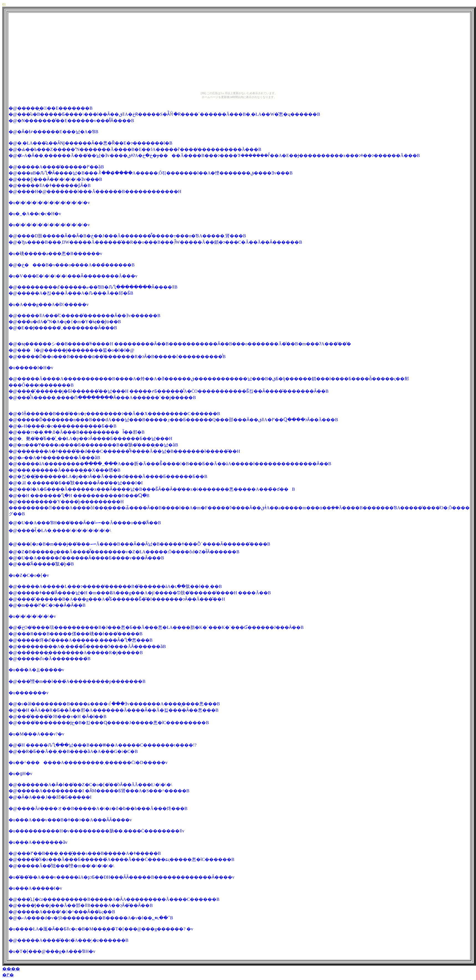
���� (11, 969)
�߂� (8, 975)
